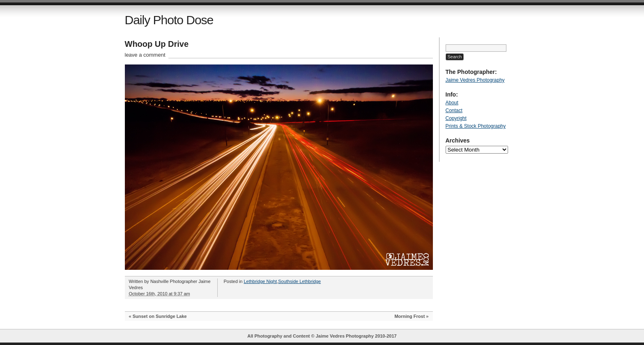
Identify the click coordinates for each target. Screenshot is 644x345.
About (452, 103)
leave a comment (145, 55)
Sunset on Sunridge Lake (160, 316)
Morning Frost (409, 316)
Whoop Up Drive (157, 44)
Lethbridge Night (260, 281)
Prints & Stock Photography (476, 126)
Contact (454, 110)
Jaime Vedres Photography (475, 80)
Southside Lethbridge (299, 281)
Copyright (456, 118)
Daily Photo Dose (169, 20)
